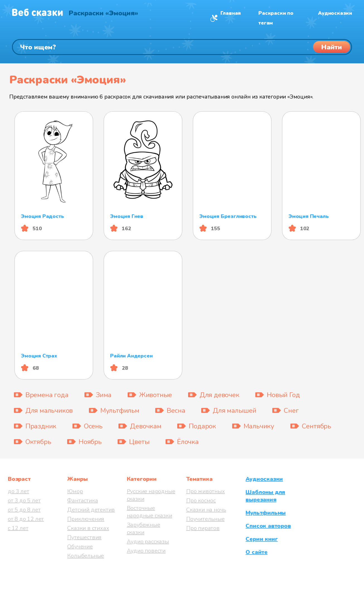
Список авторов (268, 526)
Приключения (86, 519)
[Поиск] (182, 47)
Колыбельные (86, 556)
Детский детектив (91, 510)
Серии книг (262, 539)
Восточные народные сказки (150, 512)
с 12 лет (18, 528)
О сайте (257, 552)
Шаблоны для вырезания (265, 496)
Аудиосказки (335, 13)
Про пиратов (203, 528)
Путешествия (84, 537)
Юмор (75, 491)
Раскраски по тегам (276, 18)
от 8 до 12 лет (26, 519)
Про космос (201, 501)
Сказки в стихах (88, 528)
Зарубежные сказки (144, 529)
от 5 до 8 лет (24, 510)
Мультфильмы (266, 513)
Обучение (80, 547)
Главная (231, 13)
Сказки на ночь (206, 510)
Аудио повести (146, 551)
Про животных (206, 491)
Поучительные (205, 519)
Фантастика (82, 501)
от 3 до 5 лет (24, 501)
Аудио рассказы (148, 542)
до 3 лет (18, 491)
